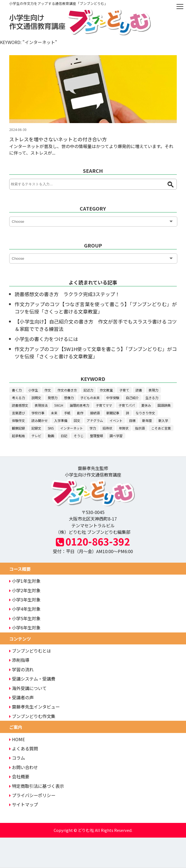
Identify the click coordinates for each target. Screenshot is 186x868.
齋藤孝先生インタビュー (34, 707)
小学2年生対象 (25, 590)
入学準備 (61, 420)
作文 (48, 390)
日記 (64, 436)
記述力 (88, 390)
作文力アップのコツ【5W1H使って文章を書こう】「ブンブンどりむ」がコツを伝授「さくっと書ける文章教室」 (96, 352)
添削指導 (19, 660)
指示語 (140, 428)
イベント (116, 420)
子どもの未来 (90, 398)
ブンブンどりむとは (30, 651)
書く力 (17, 390)
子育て (124, 390)
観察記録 (18, 428)
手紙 (67, 413)
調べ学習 (116, 436)
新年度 (147, 420)
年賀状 (124, 428)
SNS (51, 428)
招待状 (107, 428)
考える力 (18, 398)
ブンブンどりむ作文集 (32, 716)
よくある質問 (24, 748)
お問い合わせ (24, 767)
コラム (17, 758)
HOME (17, 739)
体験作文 (18, 420)
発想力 (53, 398)
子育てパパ (127, 405)
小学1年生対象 (25, 581)
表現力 (153, 390)
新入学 (163, 420)
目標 (132, 420)
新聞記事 (113, 413)
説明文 (36, 398)
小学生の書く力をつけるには (46, 339)
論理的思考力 (79, 405)
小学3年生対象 (25, 600)
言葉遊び (18, 413)
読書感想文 (20, 405)
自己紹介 (132, 398)
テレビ (36, 436)
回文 (77, 420)
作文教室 (106, 390)
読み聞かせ (40, 420)
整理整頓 (97, 436)
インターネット (72, 428)
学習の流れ (21, 669)
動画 (51, 436)
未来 (54, 413)
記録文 (36, 428)
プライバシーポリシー (32, 795)
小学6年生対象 (25, 628)
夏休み (146, 405)
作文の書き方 (67, 390)
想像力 (69, 398)
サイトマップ (24, 804)
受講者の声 (21, 697)
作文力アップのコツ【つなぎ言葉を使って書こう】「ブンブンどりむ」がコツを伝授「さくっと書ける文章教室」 (96, 308)
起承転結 (18, 436)
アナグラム (95, 420)
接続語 (95, 413)
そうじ (79, 436)
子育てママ (104, 405)
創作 (80, 413)
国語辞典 (164, 405)
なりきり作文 (145, 413)
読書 (139, 390)
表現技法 (41, 405)
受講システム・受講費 (32, 679)
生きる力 (152, 398)
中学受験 (113, 398)
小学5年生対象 (25, 618)
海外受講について (28, 688)
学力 (93, 428)
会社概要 (19, 776)
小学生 (33, 390)
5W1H (59, 405)
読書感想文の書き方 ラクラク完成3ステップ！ (67, 294)
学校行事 (38, 413)
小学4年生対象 (25, 609)
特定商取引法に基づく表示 (37, 786)
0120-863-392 (93, 541)
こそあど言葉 (161, 428)
